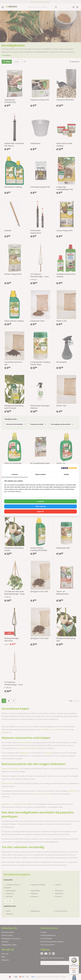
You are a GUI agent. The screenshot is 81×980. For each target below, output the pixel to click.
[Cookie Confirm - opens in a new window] (69, 468)
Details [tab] (66, 474)
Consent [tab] (15, 474)
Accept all (40, 501)
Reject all (40, 511)
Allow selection (41, 506)
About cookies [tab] (40, 474)
